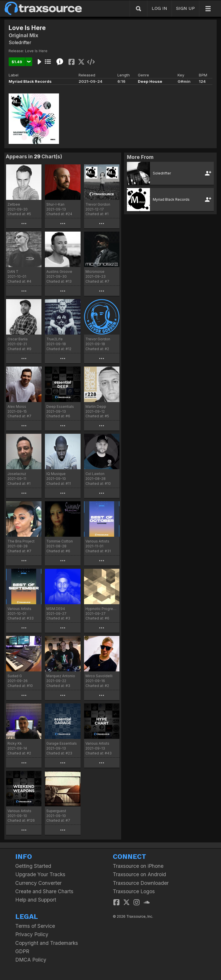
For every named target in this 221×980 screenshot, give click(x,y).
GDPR (22, 951)
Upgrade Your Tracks (40, 874)
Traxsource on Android (139, 874)
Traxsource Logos (134, 891)
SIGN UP (185, 8)
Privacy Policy (32, 934)
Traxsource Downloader (141, 883)
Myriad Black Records (30, 81)
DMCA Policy (31, 960)
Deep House (150, 81)
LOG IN (159, 8)
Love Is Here (36, 51)
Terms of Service (35, 926)
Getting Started (33, 866)
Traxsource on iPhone (138, 866)
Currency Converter (38, 883)
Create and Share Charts (44, 891)
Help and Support (36, 900)
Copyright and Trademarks (47, 943)
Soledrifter (20, 42)
